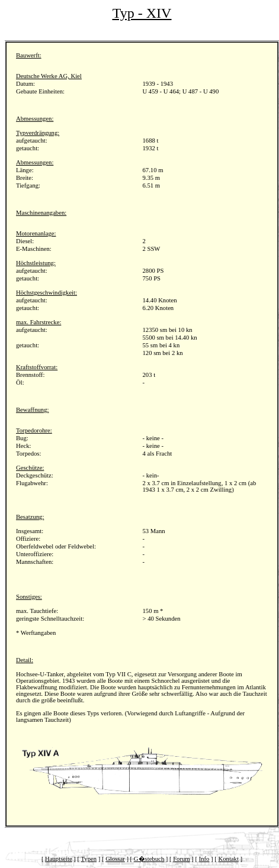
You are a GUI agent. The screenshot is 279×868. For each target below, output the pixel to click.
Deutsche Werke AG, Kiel (49, 76)
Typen (89, 859)
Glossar (115, 859)
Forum (181, 859)
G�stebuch (149, 859)
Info (204, 859)
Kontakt (229, 859)
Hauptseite (59, 859)
